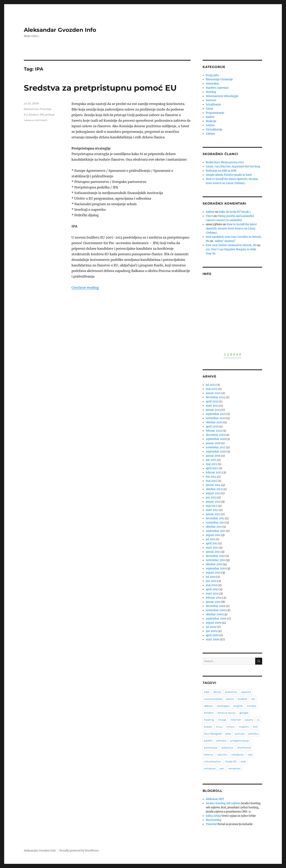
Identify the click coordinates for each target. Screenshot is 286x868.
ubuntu (222, 754)
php (228, 734)
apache (246, 692)
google (244, 713)
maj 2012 (211, 506)
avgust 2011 (213, 535)
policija (240, 734)
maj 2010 (211, 585)
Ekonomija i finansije (38, 109)
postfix (208, 741)
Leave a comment (36, 120)
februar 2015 (214, 472)
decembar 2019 (215, 435)
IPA (42, 115)
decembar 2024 (215, 397)
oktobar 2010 (214, 564)
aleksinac (231, 692)
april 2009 (212, 635)
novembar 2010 (215, 560)
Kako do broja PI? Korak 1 (235, 212)
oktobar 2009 (214, 614)
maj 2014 (211, 481)
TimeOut (211, 824)
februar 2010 (214, 598)
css (253, 699)
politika (253, 734)
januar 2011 (213, 552)
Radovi (210, 117)
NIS (255, 727)
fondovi (34, 115)
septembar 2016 (216, 452)
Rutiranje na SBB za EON (221, 171)
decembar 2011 (215, 518)
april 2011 (212, 543)
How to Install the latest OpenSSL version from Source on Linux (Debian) (231, 229)
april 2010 (212, 589)
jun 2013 (211, 498)
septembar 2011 (216, 531)
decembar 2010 (215, 556)
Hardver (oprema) (217, 88)
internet (236, 720)
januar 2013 (213, 502)
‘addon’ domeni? (225, 241)
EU (26, 115)
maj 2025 (212, 389)
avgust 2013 (213, 493)
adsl (207, 692)
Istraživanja (213, 104)
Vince (209, 216)
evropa (252, 706)
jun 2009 (211, 631)
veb (250, 754)
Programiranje (215, 113)
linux (219, 727)
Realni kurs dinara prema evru (225, 162)
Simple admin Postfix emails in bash (229, 175)
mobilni (244, 727)
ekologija (223, 706)
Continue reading (85, 287)
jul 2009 (211, 627)
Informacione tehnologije (222, 96)
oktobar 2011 (214, 527)
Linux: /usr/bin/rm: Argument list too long (233, 167)
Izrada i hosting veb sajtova (223, 803)
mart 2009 (212, 639)
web (243, 761)
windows (210, 768)
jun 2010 (211, 581)
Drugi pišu (212, 75)
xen (222, 768)
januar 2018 (213, 443)
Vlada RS (231, 761)
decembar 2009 (216, 606)
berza (230, 699)
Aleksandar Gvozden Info (60, 30)
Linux (209, 109)
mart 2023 (212, 406)
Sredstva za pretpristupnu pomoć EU (100, 88)
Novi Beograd (213, 734)
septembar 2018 (216, 439)
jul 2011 (210, 539)
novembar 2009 (216, 610)
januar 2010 (213, 602)
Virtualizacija (214, 130)
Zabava (210, 134)
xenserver (234, 768)
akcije (217, 692)
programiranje (240, 741)
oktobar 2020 (214, 422)
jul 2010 (211, 577)
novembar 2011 (215, 523)
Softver (210, 125)
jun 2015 (211, 460)
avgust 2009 (214, 623)
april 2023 (212, 401)
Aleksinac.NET (215, 799)
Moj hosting (214, 820)
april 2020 (212, 427)
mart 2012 (212, 510)
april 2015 (212, 468)
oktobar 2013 (214, 489)
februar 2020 (214, 431)
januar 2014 (213, 485)
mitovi (231, 727)
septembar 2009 (216, 619)
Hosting (211, 92)
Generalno (212, 84)
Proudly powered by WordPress (79, 851)
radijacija (227, 748)
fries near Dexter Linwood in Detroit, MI (231, 245)
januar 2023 (213, 410)
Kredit (208, 727)
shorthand (244, 748)
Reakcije (211, 121)
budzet (242, 699)
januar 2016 (213, 456)
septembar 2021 (216, 414)
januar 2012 (213, 514)
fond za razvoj (227, 713)
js (258, 720)
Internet (211, 100)
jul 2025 (211, 385)
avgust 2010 (213, 573)
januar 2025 (213, 393)
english (238, 706)
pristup (50, 115)
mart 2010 (212, 594)
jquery (249, 720)
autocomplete (213, 699)
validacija (237, 754)
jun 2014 (211, 477)
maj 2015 (211, 464)
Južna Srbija (213, 816)
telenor (209, 754)
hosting (209, 720)
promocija (211, 748)
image (222, 720)
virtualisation (213, 761)
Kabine (210, 212)
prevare (221, 741)
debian (209, 706)
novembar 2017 (215, 447)
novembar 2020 (216, 418)
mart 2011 (212, 548)
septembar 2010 (216, 568)
